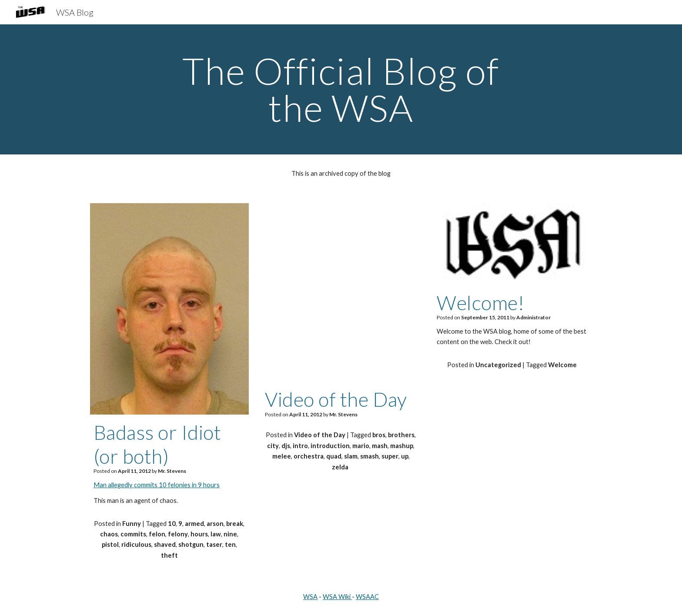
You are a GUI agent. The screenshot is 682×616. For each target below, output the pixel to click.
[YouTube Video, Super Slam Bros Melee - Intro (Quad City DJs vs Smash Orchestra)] (341, 292)
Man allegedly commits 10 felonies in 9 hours (157, 485)
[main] (341, 89)
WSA (310, 597)
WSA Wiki (337, 597)
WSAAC (367, 597)
